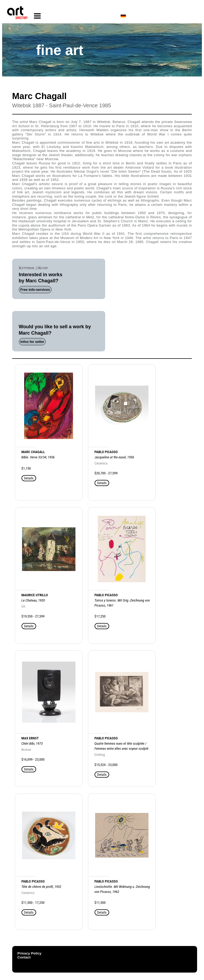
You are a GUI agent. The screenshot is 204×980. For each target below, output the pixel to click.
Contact (24, 957)
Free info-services (35, 290)
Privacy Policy (29, 953)
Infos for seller (32, 342)
